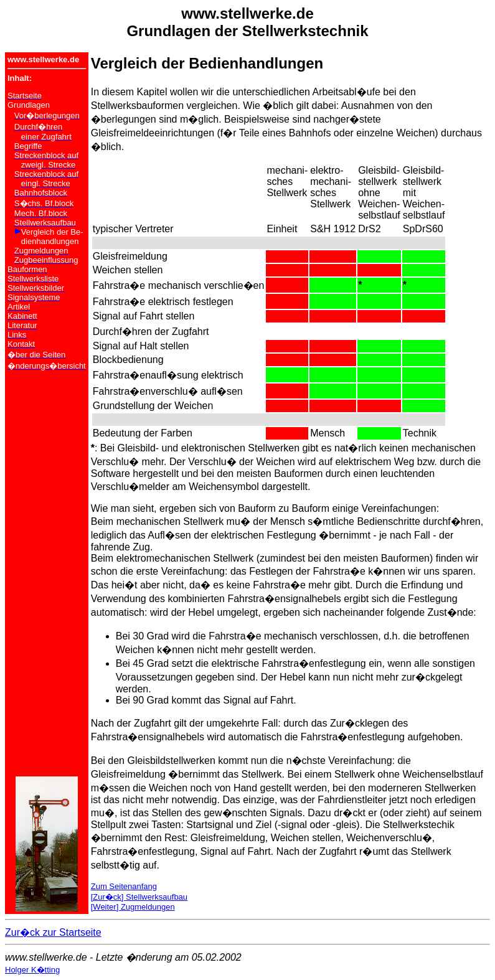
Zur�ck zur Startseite (53, 932)
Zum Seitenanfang (124, 886)
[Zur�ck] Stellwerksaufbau (139, 897)
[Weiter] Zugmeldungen (133, 907)
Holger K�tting (32, 970)
